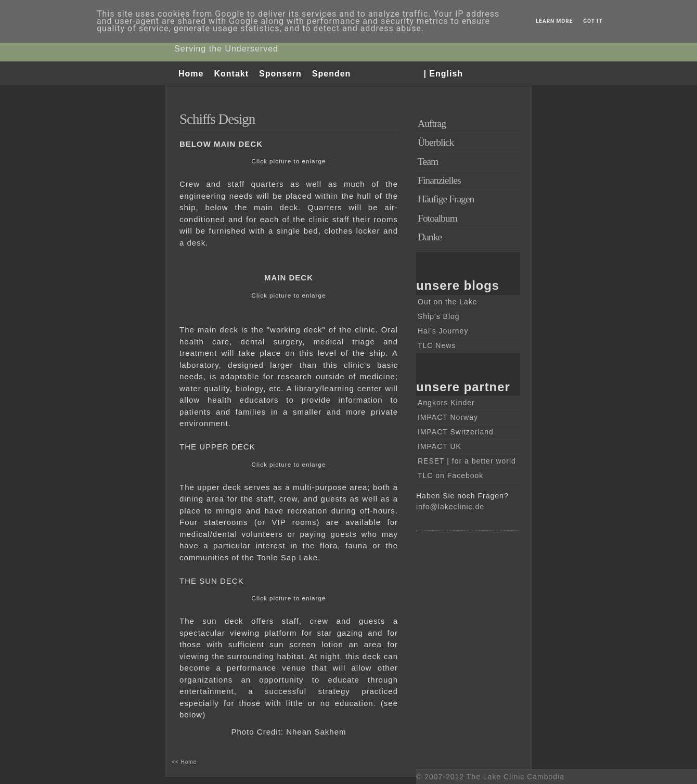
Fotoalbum (437, 218)
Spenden (332, 74)
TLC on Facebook (450, 475)
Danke (430, 237)
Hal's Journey (443, 331)
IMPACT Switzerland (456, 432)
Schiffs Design (217, 119)
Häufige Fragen (446, 199)
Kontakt (231, 74)
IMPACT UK (440, 446)
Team (428, 162)
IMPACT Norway (448, 417)
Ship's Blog (439, 316)
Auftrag (432, 124)
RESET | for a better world (467, 461)
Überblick (436, 142)
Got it (593, 21)
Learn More (554, 21)
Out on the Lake (448, 302)
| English (443, 74)
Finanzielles (439, 180)
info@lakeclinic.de (450, 507)
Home (191, 74)
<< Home (184, 762)
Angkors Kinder (446, 403)
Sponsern (280, 74)
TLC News (437, 345)
